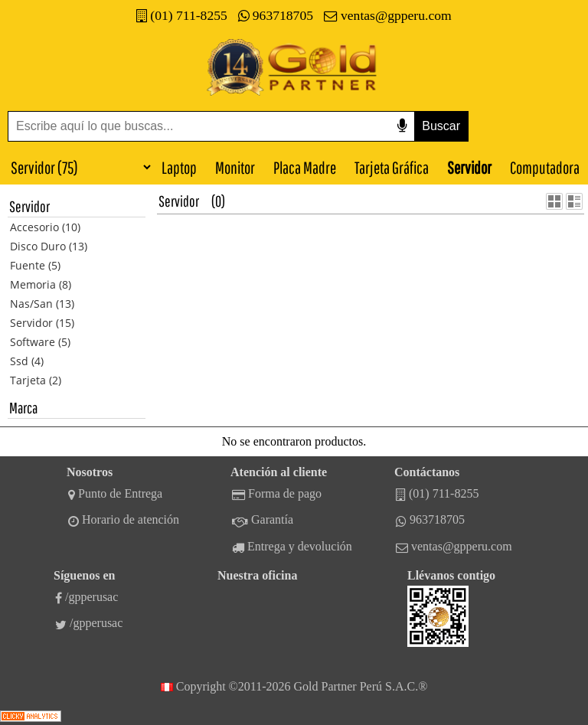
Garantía (263, 520)
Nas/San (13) (42, 304)
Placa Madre (305, 167)
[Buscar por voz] (402, 126)
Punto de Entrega (115, 494)
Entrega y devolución (292, 547)
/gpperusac (87, 597)
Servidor (469, 167)
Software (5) (40, 342)
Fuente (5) (35, 265)
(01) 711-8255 (182, 16)
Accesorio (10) (45, 227)
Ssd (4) (27, 361)
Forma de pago (277, 494)
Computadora (545, 167)
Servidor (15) (42, 323)
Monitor (235, 167)
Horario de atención (124, 520)
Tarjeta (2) (36, 380)
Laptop (179, 167)
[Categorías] (77, 167)
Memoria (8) (41, 284)
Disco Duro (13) (49, 246)
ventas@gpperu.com (388, 16)
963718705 (276, 16)
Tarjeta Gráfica (392, 167)
